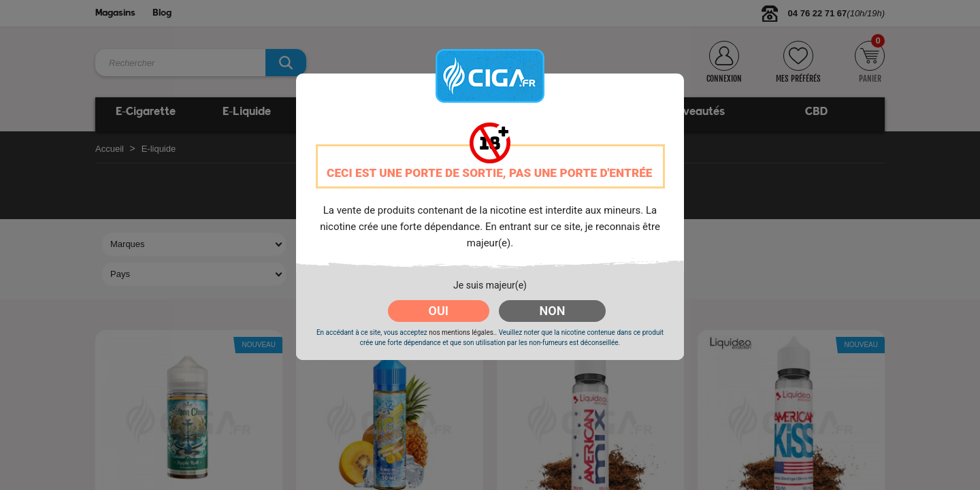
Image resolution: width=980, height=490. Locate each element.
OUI (439, 311)
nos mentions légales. (462, 332)
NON (553, 311)
